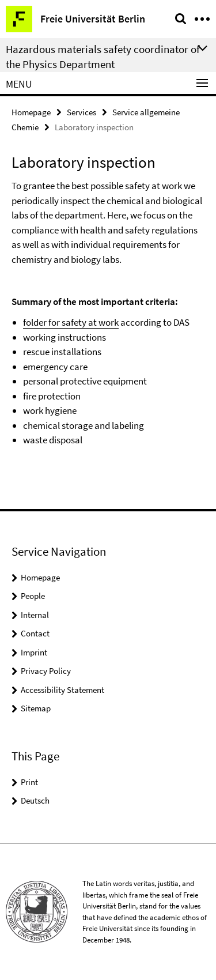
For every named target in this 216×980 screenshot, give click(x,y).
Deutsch (35, 800)
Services (82, 112)
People (33, 596)
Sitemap (36, 708)
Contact (35, 633)
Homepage (31, 112)
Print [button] (29, 782)
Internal (35, 615)
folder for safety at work (71, 322)
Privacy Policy (46, 671)
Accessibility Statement (62, 690)
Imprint (34, 652)
